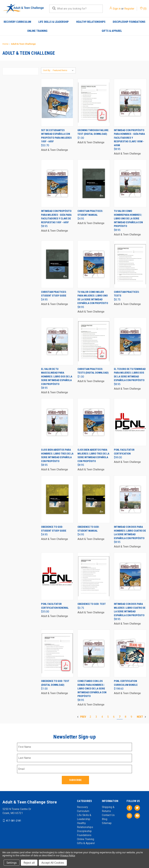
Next (142, 717)
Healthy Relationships (91, 22)
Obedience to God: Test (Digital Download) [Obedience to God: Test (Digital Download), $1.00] (55, 683)
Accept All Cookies (53, 863)
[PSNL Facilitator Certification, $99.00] (130, 422)
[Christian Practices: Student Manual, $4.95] (94, 183)
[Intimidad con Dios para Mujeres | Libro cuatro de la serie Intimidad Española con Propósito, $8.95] (130, 576)
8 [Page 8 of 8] (126, 717)
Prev (81, 717)
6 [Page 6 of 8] (114, 717)
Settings (12, 863)
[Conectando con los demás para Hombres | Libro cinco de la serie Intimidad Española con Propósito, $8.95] (94, 653)
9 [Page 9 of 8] (131, 717)
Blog (105, 819)
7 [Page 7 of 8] (120, 717)
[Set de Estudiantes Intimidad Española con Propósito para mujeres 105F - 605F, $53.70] (57, 103)
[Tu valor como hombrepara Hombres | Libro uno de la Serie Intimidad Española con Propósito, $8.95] (130, 183)
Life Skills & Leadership (54, 22)
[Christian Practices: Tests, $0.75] (130, 264)
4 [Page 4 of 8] (102, 717)
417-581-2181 (14, 821)
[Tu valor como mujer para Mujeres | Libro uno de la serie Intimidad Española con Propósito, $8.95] (94, 264)
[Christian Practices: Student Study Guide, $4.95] (57, 264)
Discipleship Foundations (129, 22)
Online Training (37, 31)
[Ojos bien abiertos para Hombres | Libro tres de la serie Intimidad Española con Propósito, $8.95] (57, 422)
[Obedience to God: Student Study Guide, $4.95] (57, 499)
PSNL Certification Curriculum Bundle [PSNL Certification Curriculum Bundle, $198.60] (126, 683)
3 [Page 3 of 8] (96, 717)
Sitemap (107, 823)
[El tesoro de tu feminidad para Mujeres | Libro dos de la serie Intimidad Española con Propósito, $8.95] (130, 341)
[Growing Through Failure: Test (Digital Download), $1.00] (94, 103)
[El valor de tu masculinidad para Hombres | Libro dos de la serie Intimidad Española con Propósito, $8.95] (57, 341)
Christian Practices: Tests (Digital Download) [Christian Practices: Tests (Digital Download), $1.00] (93, 371)
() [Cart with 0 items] (143, 8)
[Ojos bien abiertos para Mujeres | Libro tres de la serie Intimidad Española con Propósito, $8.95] (94, 422)
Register (129, 9)
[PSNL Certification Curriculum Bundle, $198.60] (130, 653)
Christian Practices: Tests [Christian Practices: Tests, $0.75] (127, 294)
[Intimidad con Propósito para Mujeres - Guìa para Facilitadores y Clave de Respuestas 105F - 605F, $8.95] (57, 183)
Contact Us (108, 815)
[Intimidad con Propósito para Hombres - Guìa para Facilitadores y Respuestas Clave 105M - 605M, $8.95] (130, 103)
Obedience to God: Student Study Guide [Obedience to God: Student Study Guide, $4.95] (54, 529)
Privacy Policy (68, 855)
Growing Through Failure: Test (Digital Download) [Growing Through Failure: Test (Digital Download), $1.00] (93, 132)
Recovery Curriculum (17, 22)
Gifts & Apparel (112, 31)
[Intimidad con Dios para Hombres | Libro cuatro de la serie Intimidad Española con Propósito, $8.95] (130, 499)
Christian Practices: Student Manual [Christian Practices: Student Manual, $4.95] (90, 213)
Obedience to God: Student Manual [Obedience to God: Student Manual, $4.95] (88, 529)
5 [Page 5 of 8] (108, 717)
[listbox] (64, 70)
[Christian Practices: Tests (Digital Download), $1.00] (94, 341)
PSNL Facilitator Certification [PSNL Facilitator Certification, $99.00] (124, 452)
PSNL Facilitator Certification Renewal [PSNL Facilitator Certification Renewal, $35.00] (55, 606)
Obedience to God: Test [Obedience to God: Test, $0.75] (92, 604)
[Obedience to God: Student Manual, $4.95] (94, 499)
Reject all (29, 863)
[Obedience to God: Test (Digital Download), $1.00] (57, 653)
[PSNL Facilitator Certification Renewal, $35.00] (57, 576)
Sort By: (47, 70)
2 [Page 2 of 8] (90, 717)
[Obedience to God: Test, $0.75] (94, 576)
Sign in (117, 9)
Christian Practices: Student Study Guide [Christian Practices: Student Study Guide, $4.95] (54, 294)
